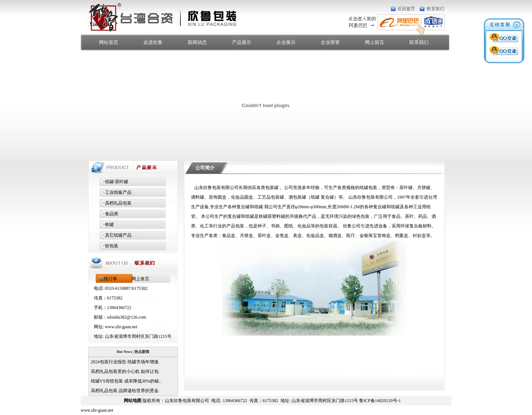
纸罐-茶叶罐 (114, 182)
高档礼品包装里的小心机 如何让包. (124, 371)
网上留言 (375, 42)
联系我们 (419, 42)
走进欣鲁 (153, 42)
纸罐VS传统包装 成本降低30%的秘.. (125, 381)
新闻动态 (197, 42)
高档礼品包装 (115, 203)
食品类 (109, 214)
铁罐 (107, 224)
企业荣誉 (330, 42)
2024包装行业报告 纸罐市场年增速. (124, 362)
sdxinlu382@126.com (127, 317)
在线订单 (108, 279)
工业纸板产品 (115, 192)
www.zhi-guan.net (121, 327)
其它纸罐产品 (115, 235)
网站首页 (109, 42)
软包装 (109, 246)
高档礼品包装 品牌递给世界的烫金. (124, 391)
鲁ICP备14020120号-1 (380, 401)
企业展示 (286, 42)
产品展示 (242, 42)
